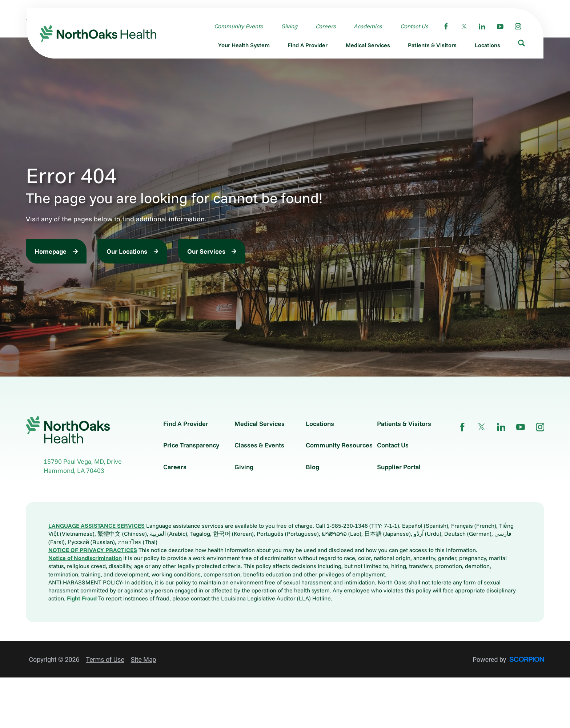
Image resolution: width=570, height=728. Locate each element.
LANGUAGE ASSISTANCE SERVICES (97, 526)
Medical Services (260, 424)
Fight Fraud (82, 598)
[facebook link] (446, 26)
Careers (175, 467)
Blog (312, 467)
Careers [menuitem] (326, 26)
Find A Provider (186, 424)
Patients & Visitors (404, 424)
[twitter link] (464, 26)
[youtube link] (500, 26)
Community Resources (339, 445)
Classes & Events (259, 445)
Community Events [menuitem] (238, 26)
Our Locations (127, 251)
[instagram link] (518, 26)
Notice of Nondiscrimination (85, 558)
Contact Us (393, 445)
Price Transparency (191, 445)
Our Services (206, 251)
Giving (244, 467)
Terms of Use (105, 659)
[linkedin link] (482, 26)
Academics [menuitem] (368, 26)
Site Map (144, 659)
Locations (320, 424)
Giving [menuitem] (289, 26)
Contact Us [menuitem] (414, 26)
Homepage (51, 251)
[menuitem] (244, 46)
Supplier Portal (399, 467)
